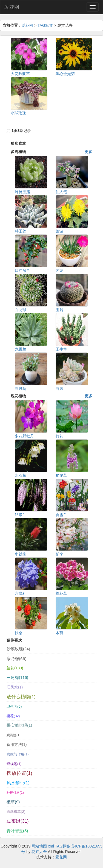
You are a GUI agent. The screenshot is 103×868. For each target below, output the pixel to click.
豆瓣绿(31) (18, 821)
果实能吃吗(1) (19, 725)
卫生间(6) (14, 706)
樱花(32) (13, 716)
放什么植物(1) (21, 697)
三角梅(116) (17, 678)
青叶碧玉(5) (17, 831)
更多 (88, 152)
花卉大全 (39, 852)
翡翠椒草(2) (16, 812)
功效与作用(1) (18, 754)
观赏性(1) (14, 735)
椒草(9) (13, 802)
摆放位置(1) (19, 773)
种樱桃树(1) (15, 793)
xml (51, 846)
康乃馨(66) (16, 659)
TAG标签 (45, 25)
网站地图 (39, 846)
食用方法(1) (17, 745)
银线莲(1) (14, 764)
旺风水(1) (15, 687)
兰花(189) (15, 668)
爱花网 (12, 7)
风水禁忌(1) (18, 783)
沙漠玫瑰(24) (18, 649)
